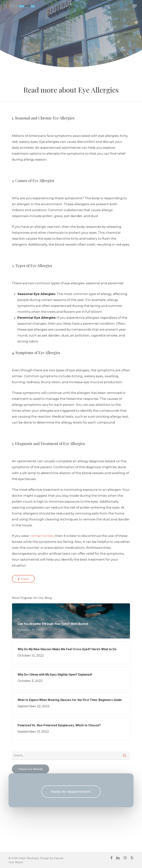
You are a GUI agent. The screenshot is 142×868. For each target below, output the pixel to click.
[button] (135, 6)
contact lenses (42, 536)
